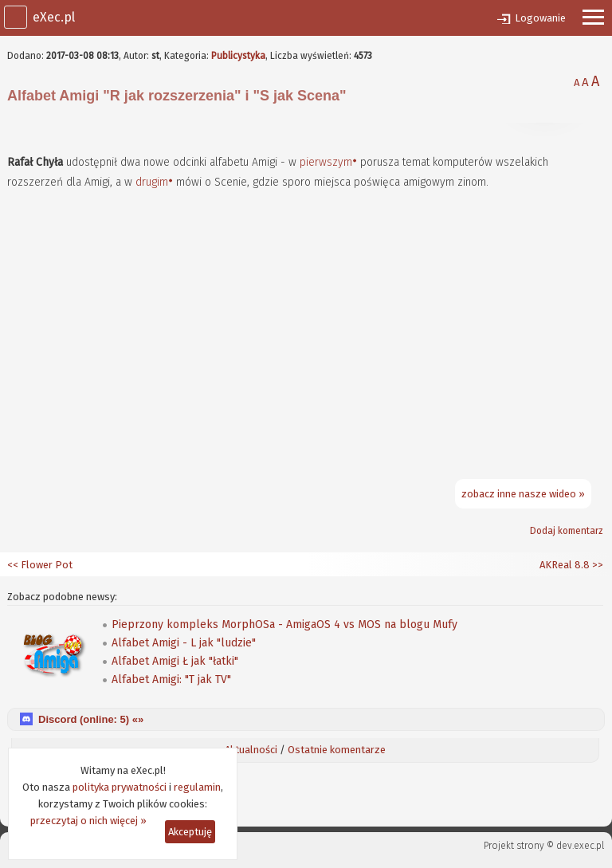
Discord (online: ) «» (91, 719)
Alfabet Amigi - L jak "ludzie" (184, 643)
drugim (152, 182)
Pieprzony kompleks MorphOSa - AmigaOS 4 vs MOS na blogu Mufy (284, 624)
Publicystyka (238, 56)
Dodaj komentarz (567, 531)
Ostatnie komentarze (337, 750)
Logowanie (540, 18)
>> (596, 565)
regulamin (197, 787)
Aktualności (251, 750)
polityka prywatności (120, 787)
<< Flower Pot (40, 565)
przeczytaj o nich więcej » (88, 821)
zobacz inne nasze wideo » (523, 494)
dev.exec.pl (580, 846)
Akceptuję (190, 832)
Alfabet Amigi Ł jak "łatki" (175, 661)
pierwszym (326, 162)
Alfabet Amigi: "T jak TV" (171, 679)
